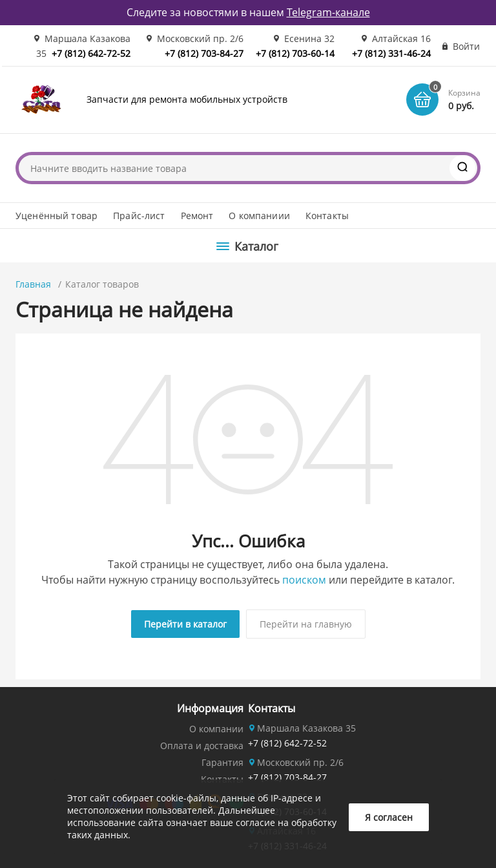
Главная (33, 284)
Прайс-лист (139, 216)
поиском (304, 580)
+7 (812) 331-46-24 (391, 53)
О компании (216, 729)
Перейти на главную (306, 624)
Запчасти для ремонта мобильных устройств (187, 99)
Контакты (327, 216)
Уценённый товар (57, 216)
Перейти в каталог (185, 624)
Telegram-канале (328, 12)
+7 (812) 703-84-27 (204, 53)
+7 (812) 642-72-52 (91, 53)
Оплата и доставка (202, 746)
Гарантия (222, 762)
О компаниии (259, 216)
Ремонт (197, 216)
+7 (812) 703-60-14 (295, 53)
